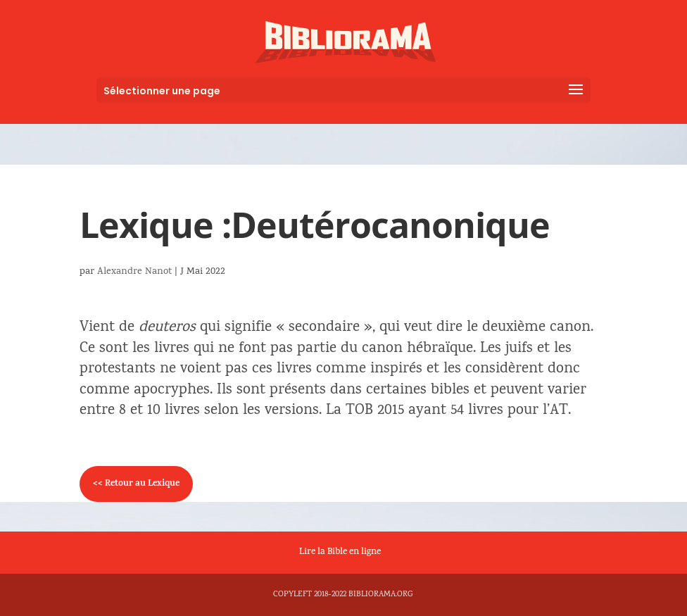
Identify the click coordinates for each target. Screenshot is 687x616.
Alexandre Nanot (134, 272)
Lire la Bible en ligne (340, 553)
